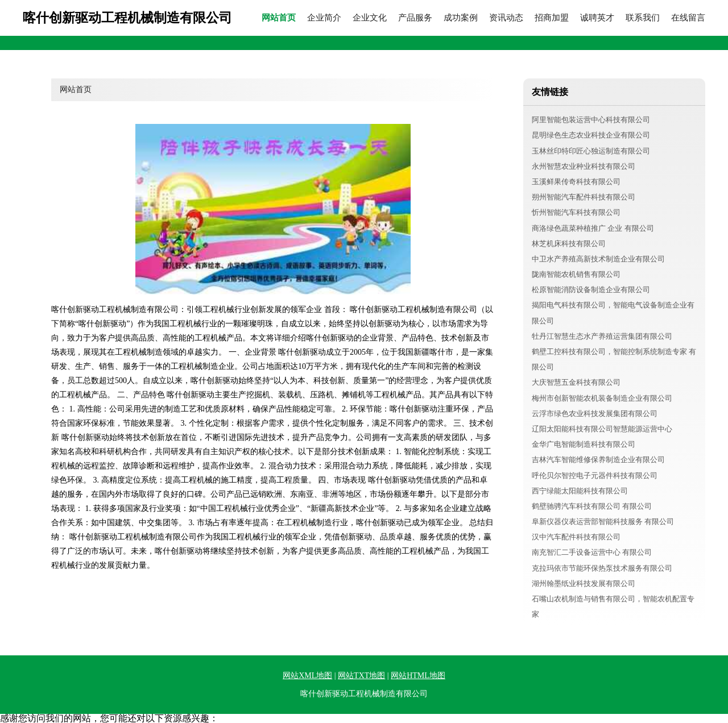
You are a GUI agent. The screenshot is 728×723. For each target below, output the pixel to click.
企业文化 (370, 18)
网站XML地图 (307, 676)
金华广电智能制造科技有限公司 (584, 444)
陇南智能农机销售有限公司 (576, 274)
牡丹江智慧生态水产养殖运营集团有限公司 (602, 336)
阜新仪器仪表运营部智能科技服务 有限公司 (603, 522)
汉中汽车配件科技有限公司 (576, 537)
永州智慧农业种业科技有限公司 (584, 166)
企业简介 (324, 18)
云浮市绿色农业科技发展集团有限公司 (595, 414)
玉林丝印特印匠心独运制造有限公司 (591, 151)
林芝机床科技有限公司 (569, 244)
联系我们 (643, 18)
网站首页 (279, 18)
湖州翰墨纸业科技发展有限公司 (584, 583)
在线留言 (688, 18)
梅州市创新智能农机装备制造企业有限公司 (602, 398)
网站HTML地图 (418, 676)
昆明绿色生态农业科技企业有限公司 (591, 135)
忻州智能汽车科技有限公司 (576, 212)
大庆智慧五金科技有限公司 (576, 382)
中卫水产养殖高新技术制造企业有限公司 (598, 259)
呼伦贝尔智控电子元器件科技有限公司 (595, 475)
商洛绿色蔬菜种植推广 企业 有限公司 (593, 228)
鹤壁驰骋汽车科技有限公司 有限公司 (592, 506)
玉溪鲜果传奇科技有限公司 (576, 182)
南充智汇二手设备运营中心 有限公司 (592, 552)
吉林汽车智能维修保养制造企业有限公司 (598, 460)
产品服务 (415, 18)
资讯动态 (506, 18)
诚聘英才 (597, 18)
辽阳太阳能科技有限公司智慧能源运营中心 (602, 429)
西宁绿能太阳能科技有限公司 (580, 491)
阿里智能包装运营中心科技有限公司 (591, 120)
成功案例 (461, 18)
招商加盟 (552, 18)
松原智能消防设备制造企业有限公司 (591, 290)
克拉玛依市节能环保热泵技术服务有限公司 (602, 568)
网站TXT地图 (361, 676)
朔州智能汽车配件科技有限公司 (584, 197)
